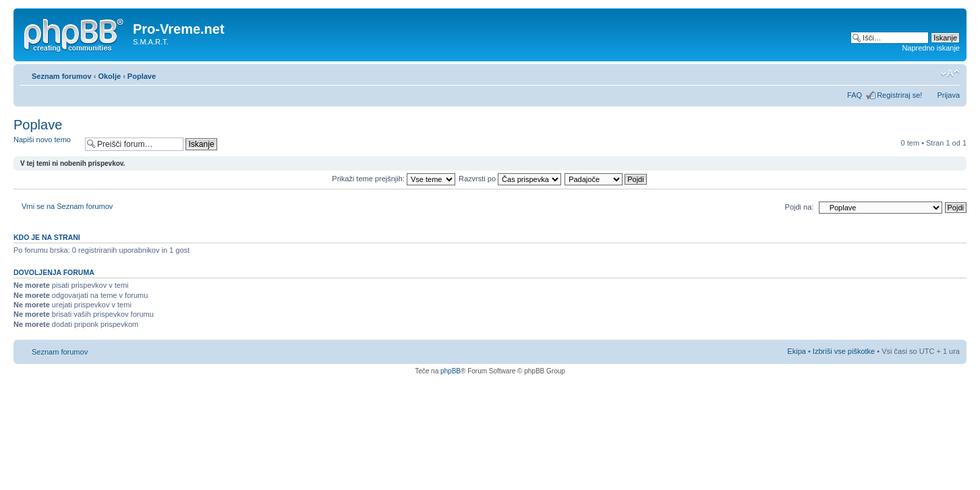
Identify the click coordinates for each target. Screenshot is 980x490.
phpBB (451, 371)
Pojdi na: (800, 207)
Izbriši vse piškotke (845, 351)
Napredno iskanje (931, 48)
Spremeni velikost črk (950, 73)
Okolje (109, 76)
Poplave (142, 76)
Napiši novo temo (46, 144)
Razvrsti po (510, 179)
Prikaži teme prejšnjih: (394, 179)
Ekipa (797, 351)
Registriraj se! (899, 95)
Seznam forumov (62, 76)
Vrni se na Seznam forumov (67, 206)
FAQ (855, 95)
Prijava (948, 95)
